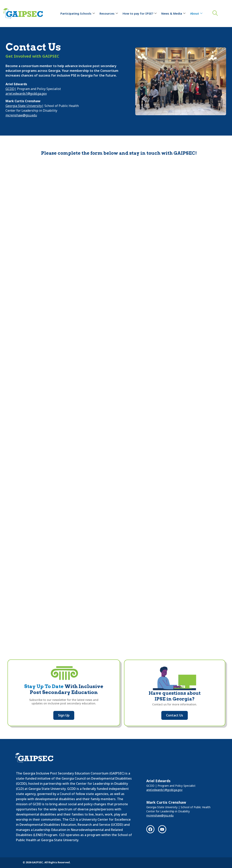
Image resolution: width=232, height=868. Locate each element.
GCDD (10, 89)
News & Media (173, 13)
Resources (109, 13)
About (196, 13)
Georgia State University (24, 106)
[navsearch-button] (214, 14)
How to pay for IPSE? (140, 13)
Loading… (116, 397)
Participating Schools (78, 13)
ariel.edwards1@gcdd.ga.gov (26, 94)
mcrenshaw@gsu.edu (21, 115)
